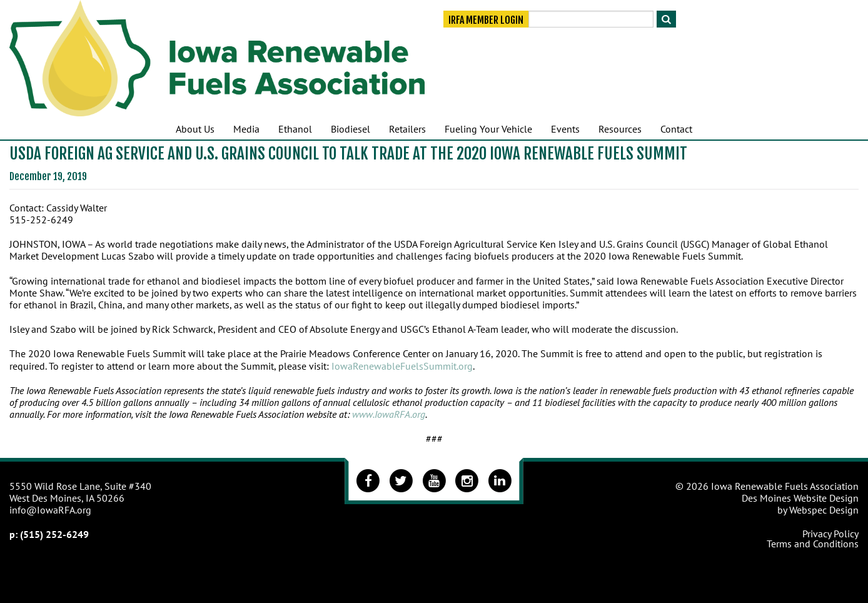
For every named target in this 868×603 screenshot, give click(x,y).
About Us (195, 129)
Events (565, 129)
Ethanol (295, 129)
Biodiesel (351, 129)
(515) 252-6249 (54, 534)
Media (246, 129)
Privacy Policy (830, 534)
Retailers (407, 129)
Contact (676, 129)
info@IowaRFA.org (50, 510)
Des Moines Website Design (800, 498)
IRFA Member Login (486, 20)
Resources (620, 129)
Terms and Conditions (813, 544)
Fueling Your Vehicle (488, 129)
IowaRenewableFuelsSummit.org (402, 366)
